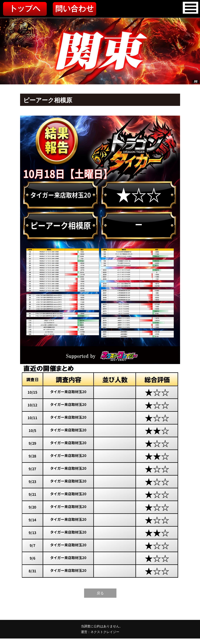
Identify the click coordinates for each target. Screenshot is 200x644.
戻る (100, 593)
